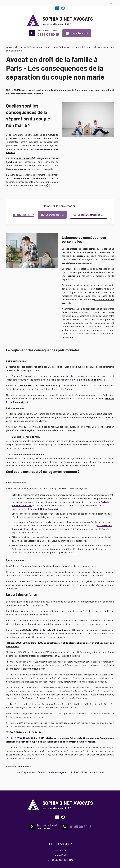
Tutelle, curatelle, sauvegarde (52, 772)
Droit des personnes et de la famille (76, 47)
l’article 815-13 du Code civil (34, 385)
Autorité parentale (26, 772)
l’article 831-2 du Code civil (44, 509)
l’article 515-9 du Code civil (58, 630)
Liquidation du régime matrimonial (87, 772)
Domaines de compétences (43, 47)
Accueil (24, 47)
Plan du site (60, 850)
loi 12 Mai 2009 (24, 158)
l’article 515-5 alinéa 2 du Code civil (82, 380)
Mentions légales (60, 855)
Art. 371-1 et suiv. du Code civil (26, 732)
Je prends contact (77, 33)
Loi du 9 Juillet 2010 (27, 630)
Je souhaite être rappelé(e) (89, 215)
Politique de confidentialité (60, 860)
